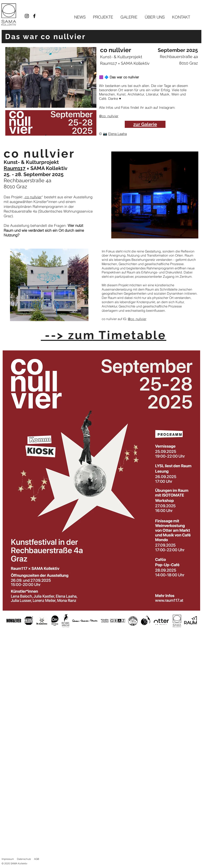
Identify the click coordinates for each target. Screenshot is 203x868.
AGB (37, 859)
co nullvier (33, 197)
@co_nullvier (109, 116)
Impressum (8, 859)
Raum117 (109, 63)
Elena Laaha (117, 134)
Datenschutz (24, 859)
